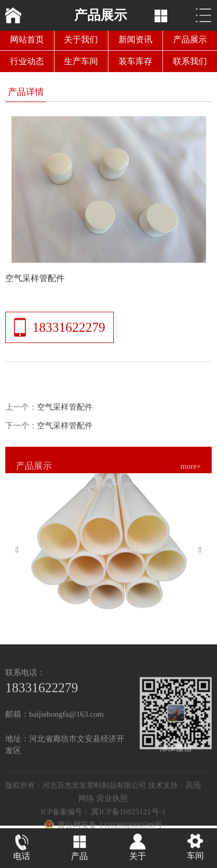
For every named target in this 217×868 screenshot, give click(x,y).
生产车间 (81, 61)
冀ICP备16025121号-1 (128, 819)
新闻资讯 (135, 39)
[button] (21, 551)
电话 (22, 857)
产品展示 (190, 39)
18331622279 (69, 329)
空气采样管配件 (65, 412)
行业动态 (27, 61)
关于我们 (81, 39)
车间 (195, 857)
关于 (138, 857)
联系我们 (190, 61)
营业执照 (112, 806)
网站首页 (27, 39)
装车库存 (135, 61)
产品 (79, 857)
